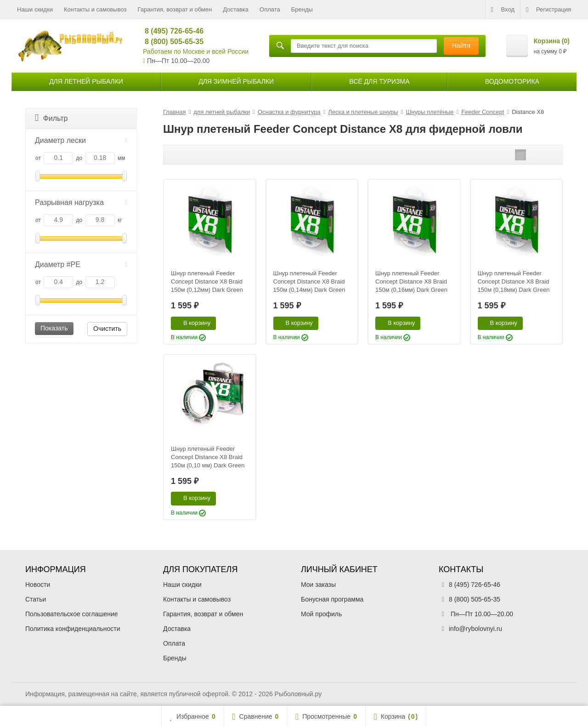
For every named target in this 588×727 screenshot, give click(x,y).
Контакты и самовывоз (95, 9)
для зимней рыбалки (236, 81)
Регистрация (548, 10)
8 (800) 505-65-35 (170, 42)
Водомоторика (512, 81)
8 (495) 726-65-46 (170, 31)
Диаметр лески (81, 140)
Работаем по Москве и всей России (196, 51)
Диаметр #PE (81, 264)
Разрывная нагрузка (81, 202)
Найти (461, 45)
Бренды (302, 9)
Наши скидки (35, 9)
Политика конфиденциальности (73, 629)
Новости (38, 585)
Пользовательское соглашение (72, 614)
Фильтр (51, 118)
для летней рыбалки (86, 81)
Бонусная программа (332, 599)
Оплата (270, 9)
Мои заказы (318, 585)
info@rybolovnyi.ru (475, 629)
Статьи (36, 599)
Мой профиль (321, 614)
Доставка (236, 9)
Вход (503, 10)
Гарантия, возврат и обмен (175, 9)
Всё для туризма (379, 81)
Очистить (107, 329)
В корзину (192, 323)
